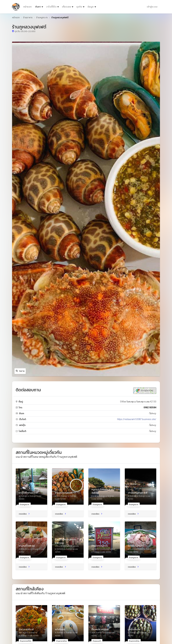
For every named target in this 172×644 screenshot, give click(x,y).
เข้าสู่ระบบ (152, 7)
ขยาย (20, 371)
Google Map (145, 391)
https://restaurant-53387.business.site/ (137, 419)
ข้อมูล (91, 7)
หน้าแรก (28, 7)
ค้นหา (40, 6)
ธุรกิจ (79, 7)
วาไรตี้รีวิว (51, 7)
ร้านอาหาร (28, 18)
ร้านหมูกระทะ (42, 18)
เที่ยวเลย (67, 7)
